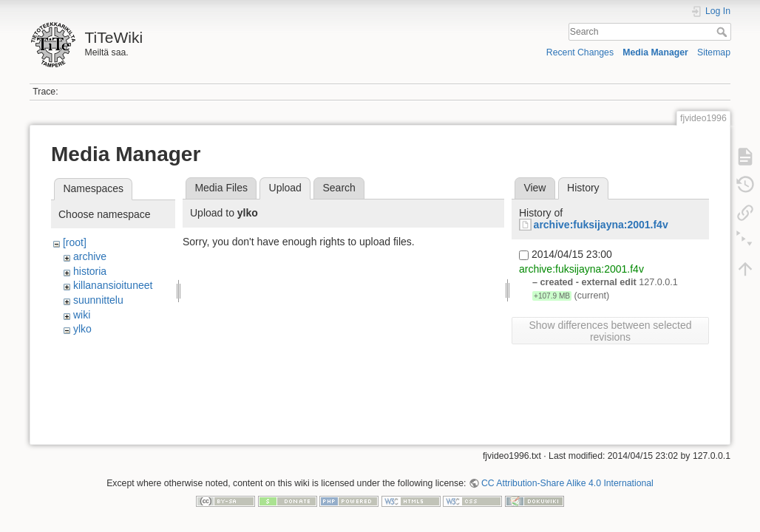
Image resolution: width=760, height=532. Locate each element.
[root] (75, 242)
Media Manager (655, 52)
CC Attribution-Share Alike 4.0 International (567, 483)
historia (90, 271)
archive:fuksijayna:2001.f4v (601, 225)
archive (90, 256)
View (535, 188)
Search (723, 32)
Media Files (221, 188)
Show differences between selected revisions (611, 331)
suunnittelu (98, 300)
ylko (82, 329)
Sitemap (714, 52)
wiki (82, 315)
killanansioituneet (113, 285)
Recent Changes (580, 52)
